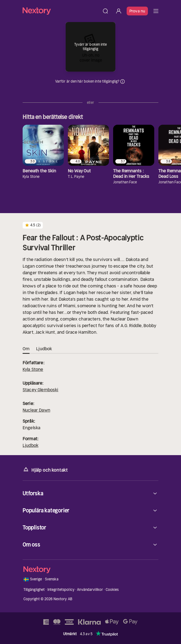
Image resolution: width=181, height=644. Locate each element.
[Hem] (61, 11)
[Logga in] (119, 11)
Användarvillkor (90, 590)
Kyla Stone (33, 369)
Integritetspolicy (61, 590)
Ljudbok (30, 445)
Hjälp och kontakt (45, 470)
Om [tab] (26, 349)
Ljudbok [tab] (44, 349)
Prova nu (137, 11)
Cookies (112, 590)
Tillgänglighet (34, 590)
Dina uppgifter (123, 81)
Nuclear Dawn (36, 410)
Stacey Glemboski (41, 390)
